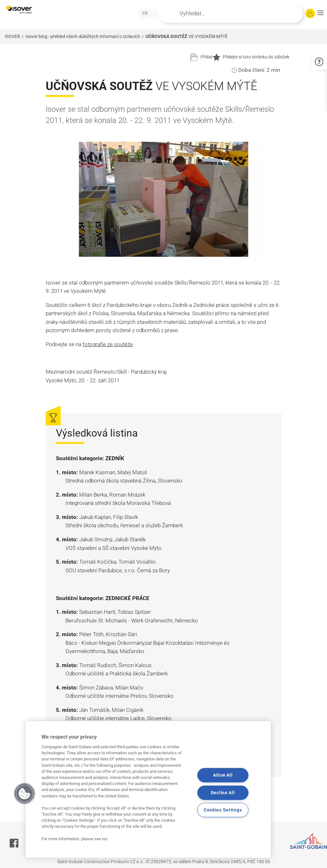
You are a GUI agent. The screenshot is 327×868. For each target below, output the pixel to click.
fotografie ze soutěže (108, 344)
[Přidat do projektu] (202, 57)
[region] (148, 789)
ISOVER (12, 36)
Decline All (223, 793)
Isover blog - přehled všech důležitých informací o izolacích (83, 36)
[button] (320, 13)
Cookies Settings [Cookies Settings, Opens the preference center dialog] (223, 810)
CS (145, 13)
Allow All (223, 775)
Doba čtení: (252, 70)
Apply (172, 13)
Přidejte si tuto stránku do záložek (251, 57)
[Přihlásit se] (310, 13)
